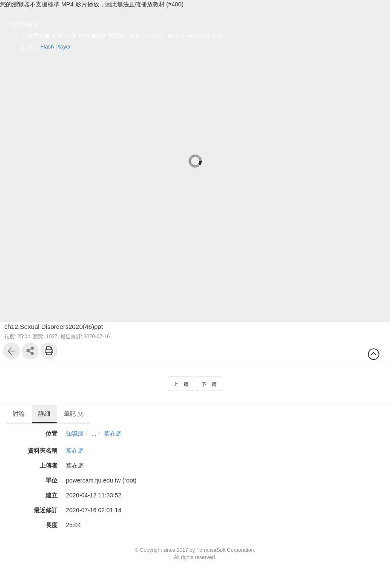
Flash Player (56, 47)
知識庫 (75, 434)
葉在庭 (113, 434)
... (94, 434)
